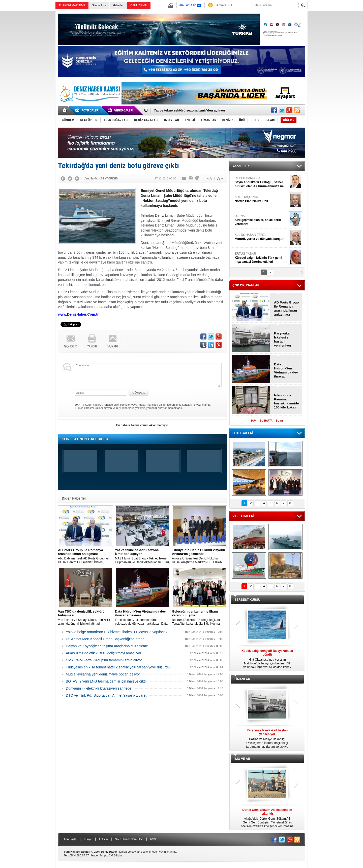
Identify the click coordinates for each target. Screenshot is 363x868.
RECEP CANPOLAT (261, 182)
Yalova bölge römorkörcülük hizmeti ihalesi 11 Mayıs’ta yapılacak (117, 632)
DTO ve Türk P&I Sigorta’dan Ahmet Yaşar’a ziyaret (106, 695)
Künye (88, 839)
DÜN (254, 421)
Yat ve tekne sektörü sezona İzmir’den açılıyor (190, 110)
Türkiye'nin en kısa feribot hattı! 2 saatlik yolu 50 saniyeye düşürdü (118, 667)
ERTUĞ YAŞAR (261, 258)
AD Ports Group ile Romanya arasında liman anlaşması (286, 308)
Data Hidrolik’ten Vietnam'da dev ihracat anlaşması (286, 370)
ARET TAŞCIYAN (261, 199)
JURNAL (261, 220)
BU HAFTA (266, 421)
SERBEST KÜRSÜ (247, 600)
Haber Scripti (99, 855)
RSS (153, 839)
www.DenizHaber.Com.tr (78, 314)
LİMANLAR (242, 679)
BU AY (280, 421)
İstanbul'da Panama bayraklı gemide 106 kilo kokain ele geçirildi (286, 401)
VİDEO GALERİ (243, 516)
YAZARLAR (241, 166)
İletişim (103, 839)
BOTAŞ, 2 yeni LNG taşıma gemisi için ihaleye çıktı (106, 681)
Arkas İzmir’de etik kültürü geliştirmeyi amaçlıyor (103, 653)
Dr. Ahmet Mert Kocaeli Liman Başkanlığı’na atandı (106, 639)
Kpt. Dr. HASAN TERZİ (261, 237)
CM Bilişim (115, 855)
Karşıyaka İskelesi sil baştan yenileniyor (283, 339)
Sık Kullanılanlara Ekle (129, 839)
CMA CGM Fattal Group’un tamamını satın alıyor (104, 660)
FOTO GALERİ (243, 433)
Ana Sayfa (70, 839)
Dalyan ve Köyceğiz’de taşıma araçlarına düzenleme (107, 646)
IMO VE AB (242, 759)
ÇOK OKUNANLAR (246, 285)
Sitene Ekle (99, 5)
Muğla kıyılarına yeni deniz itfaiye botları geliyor (103, 674)
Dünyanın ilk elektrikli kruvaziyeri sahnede (99, 688)
